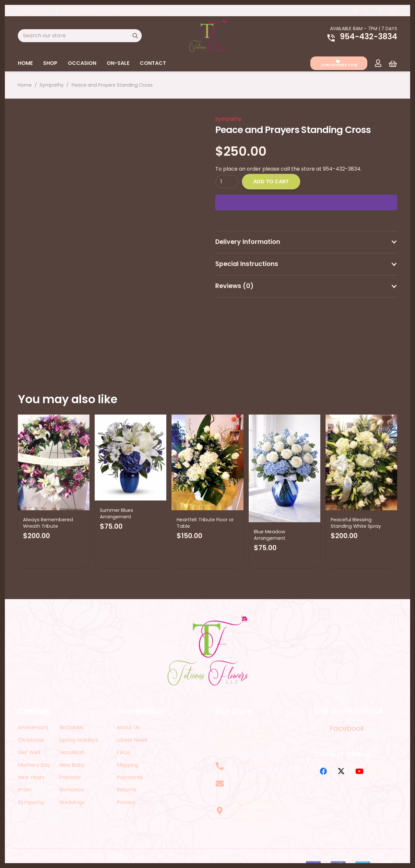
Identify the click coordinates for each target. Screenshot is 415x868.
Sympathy (52, 85)
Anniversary (33, 727)
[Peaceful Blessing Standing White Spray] (361, 462)
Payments (130, 777)
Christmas (31, 740)
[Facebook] (355, 11)
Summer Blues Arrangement (117, 513)
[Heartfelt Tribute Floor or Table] (207, 462)
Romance (72, 790)
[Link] (378, 63)
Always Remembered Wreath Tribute (48, 523)
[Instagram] (392, 11)
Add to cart (271, 181)
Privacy (126, 802)
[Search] (135, 36)
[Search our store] (80, 36)
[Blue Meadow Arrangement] (285, 468)
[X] (367, 11)
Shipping (128, 765)
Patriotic (70, 777)
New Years (31, 777)
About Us (128, 727)
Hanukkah (72, 752)
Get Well (29, 752)
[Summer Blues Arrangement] (130, 458)
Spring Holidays (79, 740)
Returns (127, 790)
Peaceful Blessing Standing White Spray (356, 523)
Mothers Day (34, 765)
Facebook (347, 728)
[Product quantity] (227, 182)
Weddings (72, 802)
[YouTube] (360, 771)
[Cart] (393, 64)
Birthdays (71, 727)
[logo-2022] (207, 36)
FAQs (123, 752)
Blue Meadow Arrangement (270, 535)
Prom (25, 790)
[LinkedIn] (380, 11)
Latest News (132, 740)
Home (25, 85)
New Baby (72, 765)
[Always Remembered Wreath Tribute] (54, 462)
